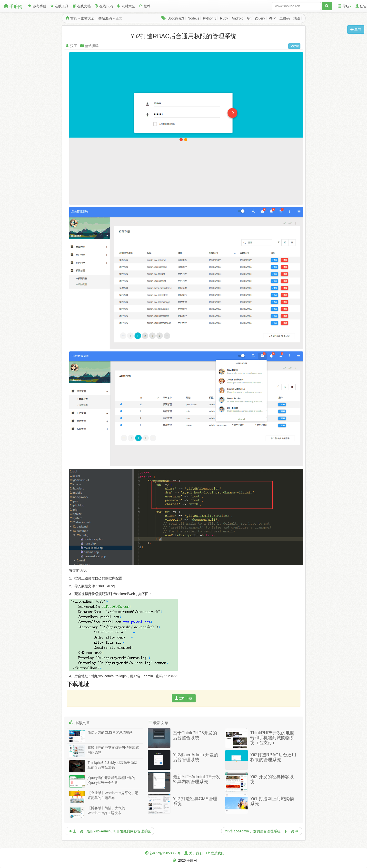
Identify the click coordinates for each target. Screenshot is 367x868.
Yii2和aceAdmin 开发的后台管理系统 (196, 757)
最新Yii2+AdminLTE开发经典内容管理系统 (197, 779)
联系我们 (218, 853)
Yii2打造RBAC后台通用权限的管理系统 (273, 757)
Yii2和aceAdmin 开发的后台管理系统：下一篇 (262, 831)
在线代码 (104, 6)
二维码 (285, 18)
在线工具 (59, 6)
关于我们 (196, 853)
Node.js (193, 18)
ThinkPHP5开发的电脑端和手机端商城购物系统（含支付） (272, 738)
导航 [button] (345, 6)
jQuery (260, 18)
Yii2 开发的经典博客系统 (272, 779)
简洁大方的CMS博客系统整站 (110, 732)
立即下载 (184, 698)
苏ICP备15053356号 (165, 853)
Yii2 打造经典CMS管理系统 (195, 801)
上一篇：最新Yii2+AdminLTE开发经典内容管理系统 (110, 831)
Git (249, 18)
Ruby (224, 18)
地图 (297, 18)
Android (238, 18)
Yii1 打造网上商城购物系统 (272, 801)
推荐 (145, 6)
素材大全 (126, 6)
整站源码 (105, 18)
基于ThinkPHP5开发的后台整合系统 (195, 735)
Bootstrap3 (176, 18)
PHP (272, 18)
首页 (74, 18)
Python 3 (210, 18)
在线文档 (82, 6)
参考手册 (37, 6)
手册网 (13, 6)
